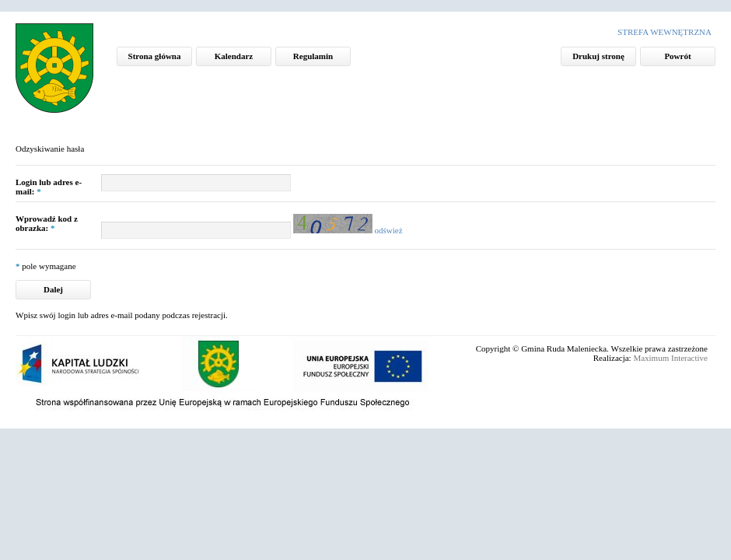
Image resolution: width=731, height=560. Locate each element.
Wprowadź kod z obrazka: (47, 223)
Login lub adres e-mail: (49, 187)
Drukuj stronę (598, 56)
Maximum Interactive (670, 358)
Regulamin (313, 56)
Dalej (53, 289)
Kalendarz (234, 56)
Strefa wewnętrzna (665, 32)
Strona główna (155, 56)
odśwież (389, 230)
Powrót (677, 56)
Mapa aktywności (62, 72)
